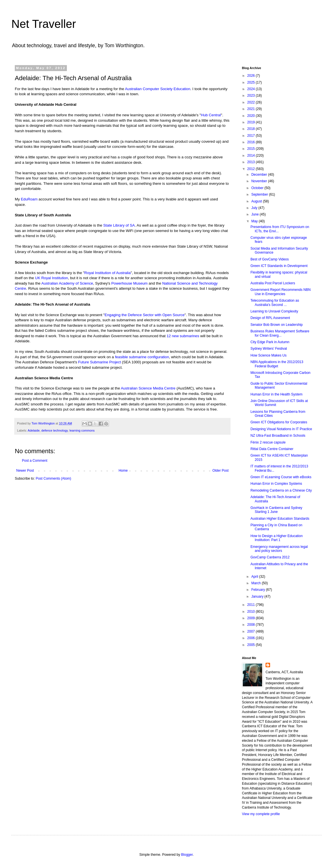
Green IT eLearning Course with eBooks (281, 477)
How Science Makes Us (269, 355)
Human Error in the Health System (277, 394)
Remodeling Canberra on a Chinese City (281, 490)
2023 (252, 96)
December (260, 175)
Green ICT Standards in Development (279, 266)
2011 (252, 605)
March (257, 583)
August (257, 201)
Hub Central (211, 115)
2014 (252, 156)
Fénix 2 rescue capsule (268, 442)
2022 (252, 102)
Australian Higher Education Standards (280, 519)
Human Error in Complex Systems (276, 484)
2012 (252, 169)
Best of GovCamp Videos (270, 259)
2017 (252, 136)
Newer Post (25, 471)
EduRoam (29, 199)
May (255, 221)
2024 (252, 89)
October (258, 188)
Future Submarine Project (99, 362)
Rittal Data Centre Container (272, 449)
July (255, 208)
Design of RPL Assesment (270, 318)
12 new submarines (183, 336)
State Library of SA (119, 225)
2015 (252, 149)
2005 (252, 645)
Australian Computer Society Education (158, 89)
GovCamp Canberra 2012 (270, 557)
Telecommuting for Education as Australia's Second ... (275, 303)
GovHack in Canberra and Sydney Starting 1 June (276, 510)
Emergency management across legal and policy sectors (279, 549)
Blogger (187, 855)
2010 (252, 612)
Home (123, 471)
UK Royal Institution (52, 278)
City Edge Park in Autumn (270, 342)
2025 (252, 82)
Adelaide (34, 430)
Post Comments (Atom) (53, 478)
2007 (252, 631)
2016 (252, 142)
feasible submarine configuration (142, 357)
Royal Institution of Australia (107, 273)
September (260, 194)
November (260, 181)
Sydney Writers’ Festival (269, 349)
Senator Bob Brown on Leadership (277, 325)
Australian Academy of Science (67, 283)
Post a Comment (35, 461)
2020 (252, 116)
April (255, 577)
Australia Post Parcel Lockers (273, 283)
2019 (252, 122)
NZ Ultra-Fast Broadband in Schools (278, 436)
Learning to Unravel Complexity (274, 311)
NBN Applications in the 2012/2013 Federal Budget (277, 364)
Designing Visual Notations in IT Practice (281, 429)
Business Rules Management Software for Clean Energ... (280, 333)
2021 (252, 109)
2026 (252, 76)
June (255, 214)
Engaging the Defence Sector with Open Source (144, 315)
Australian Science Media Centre (148, 388)
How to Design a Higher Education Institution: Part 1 (277, 538)
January (258, 596)
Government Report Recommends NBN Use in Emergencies (280, 292)
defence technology (55, 430)
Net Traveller (44, 24)
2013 (252, 162)
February (259, 590)
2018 (252, 129)
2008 (252, 625)
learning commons (82, 430)
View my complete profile (261, 814)
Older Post (220, 471)
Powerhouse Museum (129, 283)
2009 (252, 618)
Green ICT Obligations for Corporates (279, 422)
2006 (252, 638)
